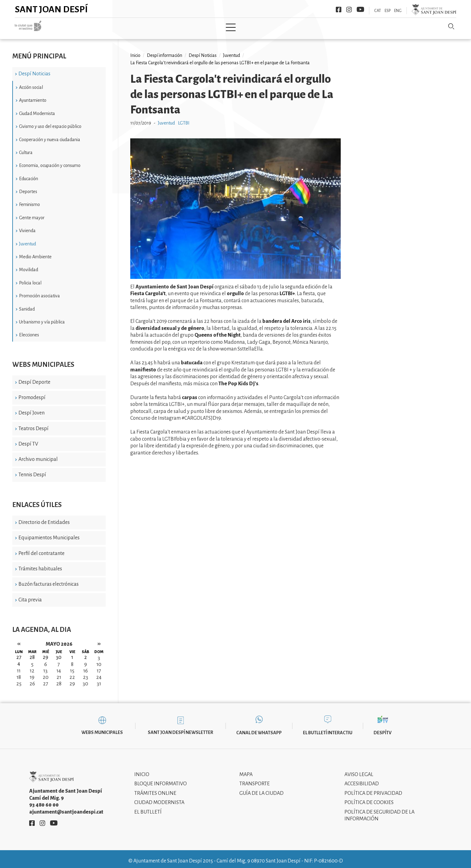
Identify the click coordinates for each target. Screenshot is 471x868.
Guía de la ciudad (261, 789)
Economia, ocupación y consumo (50, 161)
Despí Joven (31, 409)
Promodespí (32, 393)
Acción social (31, 83)
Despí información (165, 51)
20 (46, 673)
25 (19, 680)
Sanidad (27, 304)
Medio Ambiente (35, 252)
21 (59, 673)
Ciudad (136, 27)
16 (86, 667)
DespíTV (383, 728)
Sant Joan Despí (51, 9)
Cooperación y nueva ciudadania (50, 135)
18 (19, 673)
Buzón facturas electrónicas (49, 580)
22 (72, 673)
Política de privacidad (373, 789)
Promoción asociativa (39, 291)
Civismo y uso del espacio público (50, 122)
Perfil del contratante (41, 549)
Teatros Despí (33, 424)
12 (32, 667)
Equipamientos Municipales (49, 533)
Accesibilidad (362, 779)
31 (99, 680)
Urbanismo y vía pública (42, 318)
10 (99, 660)
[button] (235, 273)
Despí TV (28, 440)
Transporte (255, 779)
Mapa (246, 770)
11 (19, 667)
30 (85, 680)
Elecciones (29, 331)
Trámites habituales (40, 565)
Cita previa (30, 595)
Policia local (30, 278)
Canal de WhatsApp (259, 728)
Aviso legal (359, 770)
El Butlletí (148, 807)
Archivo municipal (38, 455)
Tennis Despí (32, 470)
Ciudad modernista (159, 798)
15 (72, 667)
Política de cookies (369, 798)
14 (59, 667)
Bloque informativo (161, 779)
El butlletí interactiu (328, 728)
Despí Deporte (34, 378)
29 (72, 680)
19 (32, 673)
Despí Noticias (34, 69)
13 (45, 667)
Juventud (27, 239)
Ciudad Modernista (37, 109)
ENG (398, 11)
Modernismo (251, 27)
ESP (388, 11)
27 (46, 680)
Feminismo (29, 200)
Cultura (26, 148)
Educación (29, 174)
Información (294, 27)
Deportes (28, 187)
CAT (378, 11)
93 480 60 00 (44, 801)
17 (99, 667)
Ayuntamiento (174, 27)
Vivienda (27, 226)
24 (99, 673)
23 (86, 673)
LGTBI (184, 119)
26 (32, 680)
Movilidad (29, 265)
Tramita (213, 27)
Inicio (109, 27)
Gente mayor (32, 213)
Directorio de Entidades (44, 518)
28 (59, 680)
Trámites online (155, 789)
